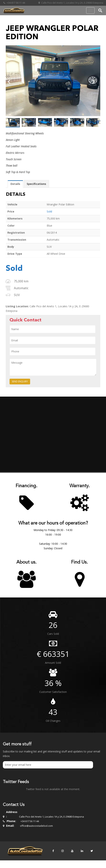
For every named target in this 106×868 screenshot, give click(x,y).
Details (15, 184)
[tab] (15, 184)
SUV (17, 295)
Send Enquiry (20, 381)
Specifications (36, 184)
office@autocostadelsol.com (36, 826)
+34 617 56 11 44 (14, 3)
